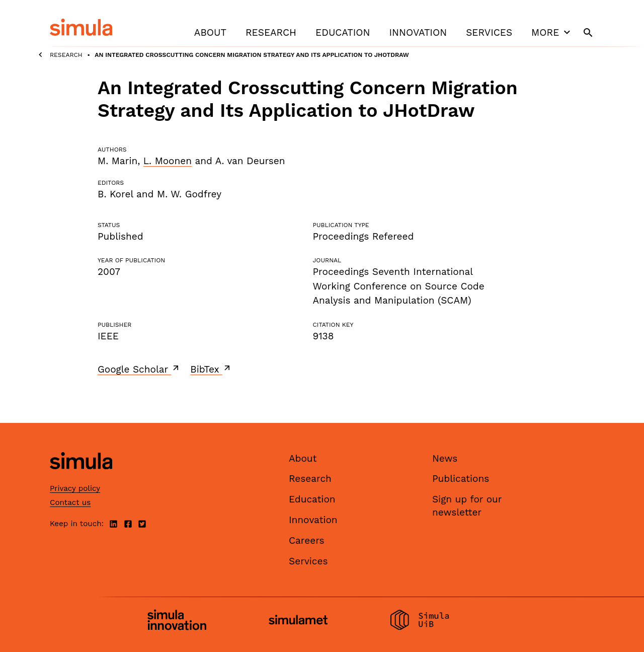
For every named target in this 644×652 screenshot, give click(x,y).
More (552, 32)
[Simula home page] (81, 478)
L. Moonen (168, 161)
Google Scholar (139, 369)
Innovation (418, 32)
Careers (307, 540)
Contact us (70, 502)
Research (271, 32)
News (445, 458)
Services (489, 32)
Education (343, 32)
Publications (461, 479)
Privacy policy (75, 488)
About (210, 32)
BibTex (211, 369)
